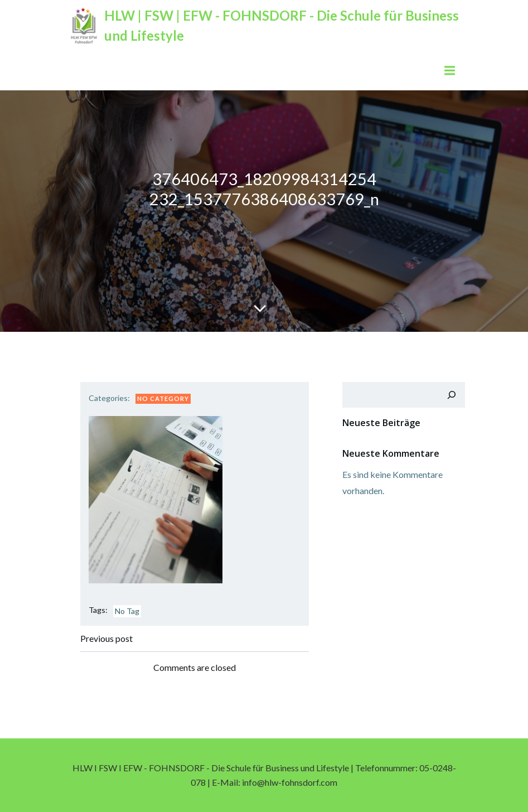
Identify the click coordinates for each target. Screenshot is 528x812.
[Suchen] (452, 395)
